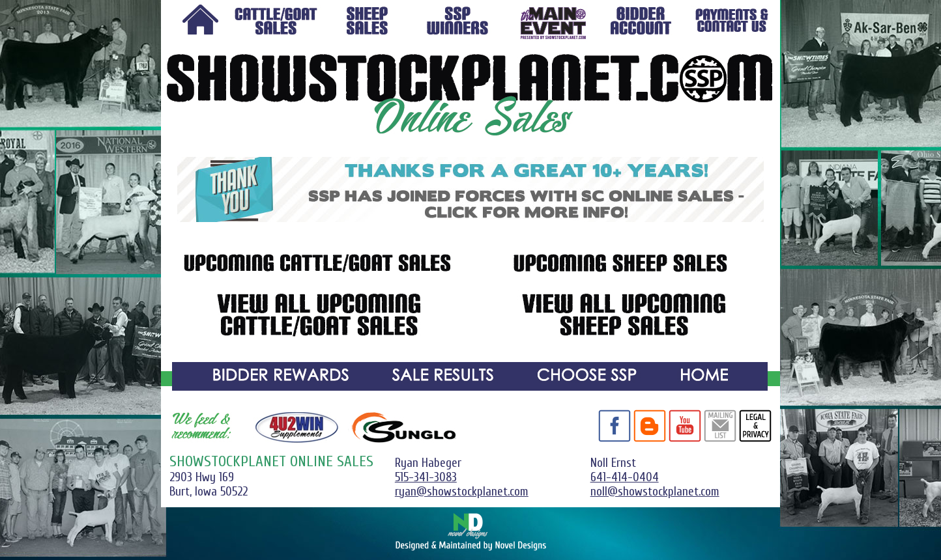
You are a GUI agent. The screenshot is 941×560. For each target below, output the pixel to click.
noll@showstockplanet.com (655, 492)
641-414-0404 (625, 477)
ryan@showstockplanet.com (462, 492)
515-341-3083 (426, 477)
